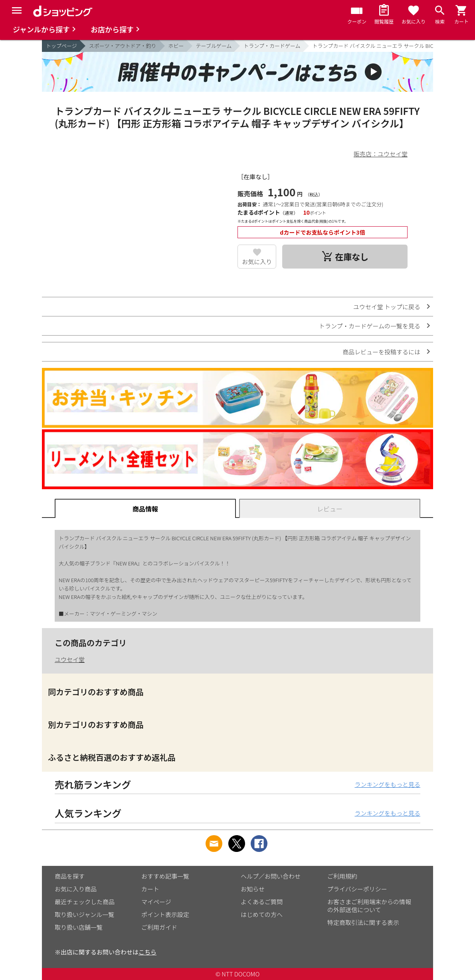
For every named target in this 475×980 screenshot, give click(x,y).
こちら (147, 952)
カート (150, 889)
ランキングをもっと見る (387, 784)
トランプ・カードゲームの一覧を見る (370, 326)
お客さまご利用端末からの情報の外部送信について (369, 906)
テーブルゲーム (214, 46)
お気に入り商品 (76, 889)
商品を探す (70, 876)
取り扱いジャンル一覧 (84, 914)
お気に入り (257, 262)
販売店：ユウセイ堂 (381, 154)
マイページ (156, 902)
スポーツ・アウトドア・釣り (123, 46)
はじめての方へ (262, 914)
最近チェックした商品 (85, 902)
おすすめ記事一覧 (165, 876)
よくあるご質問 (262, 902)
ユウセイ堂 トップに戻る (387, 307)
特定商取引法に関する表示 (363, 922)
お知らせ (253, 889)
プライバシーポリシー (357, 889)
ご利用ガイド (159, 927)
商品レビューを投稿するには (381, 352)
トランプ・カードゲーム (272, 46)
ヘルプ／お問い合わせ (271, 876)
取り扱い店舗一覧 (79, 927)
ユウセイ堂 (70, 659)
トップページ (61, 46)
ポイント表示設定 (165, 914)
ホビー (176, 46)
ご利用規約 (342, 876)
